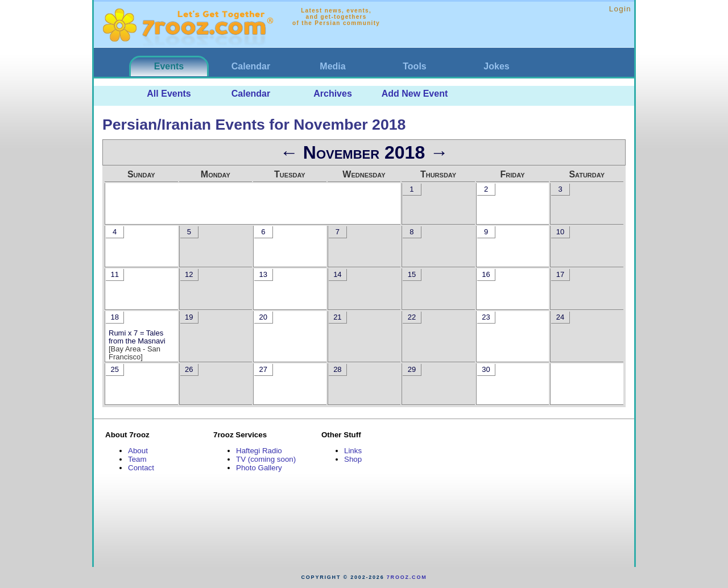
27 (263, 369)
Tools (414, 66)
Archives (333, 94)
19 (189, 317)
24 (560, 317)
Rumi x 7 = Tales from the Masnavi (137, 337)
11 (114, 274)
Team (137, 459)
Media (332, 66)
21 (337, 317)
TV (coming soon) (266, 459)
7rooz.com (407, 577)
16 (486, 274)
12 (189, 274)
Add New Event (415, 94)
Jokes (496, 66)
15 (412, 274)
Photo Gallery (259, 468)
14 (337, 274)
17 (560, 274)
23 (486, 317)
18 (114, 317)
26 (189, 369)
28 (337, 369)
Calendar (251, 66)
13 (263, 274)
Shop (353, 459)
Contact (141, 468)
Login (620, 9)
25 (114, 369)
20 (263, 317)
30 (486, 369)
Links (353, 451)
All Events (169, 94)
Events (169, 66)
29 (412, 369)
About (138, 451)
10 (560, 232)
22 (412, 317)
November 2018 (364, 152)
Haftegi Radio (259, 451)
